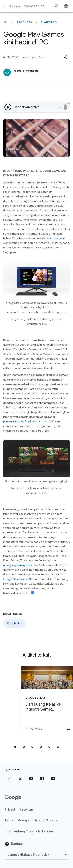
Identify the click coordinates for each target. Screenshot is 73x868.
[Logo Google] (13, 797)
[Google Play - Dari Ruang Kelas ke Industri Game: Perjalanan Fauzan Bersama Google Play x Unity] (43, 701)
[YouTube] (31, 779)
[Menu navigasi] (6, 6)
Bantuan (14, 844)
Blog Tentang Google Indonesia (29, 831)
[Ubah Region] (36, 855)
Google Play (14, 623)
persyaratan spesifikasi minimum (23, 421)
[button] (66, 57)
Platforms (49, 22)
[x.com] (20, 779)
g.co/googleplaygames (17, 565)
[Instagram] (9, 779)
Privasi (10, 810)
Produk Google (46, 821)
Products (24, 22)
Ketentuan (27, 810)
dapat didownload (54, 238)
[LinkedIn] (53, 779)
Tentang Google (17, 821)
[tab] (15, 747)
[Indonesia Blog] (5, 22)
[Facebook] (42, 779)
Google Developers (15, 579)
